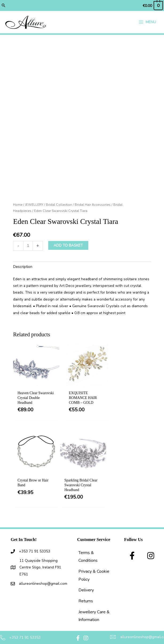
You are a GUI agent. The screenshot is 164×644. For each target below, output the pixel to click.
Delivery (86, 583)
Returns (86, 594)
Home (18, 206)
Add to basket (68, 246)
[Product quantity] (28, 247)
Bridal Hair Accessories (93, 206)
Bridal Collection (59, 206)
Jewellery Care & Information (94, 609)
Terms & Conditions (88, 550)
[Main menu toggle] (147, 23)
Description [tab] (23, 268)
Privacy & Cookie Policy (94, 569)
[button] (3, 5)
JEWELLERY (34, 206)
